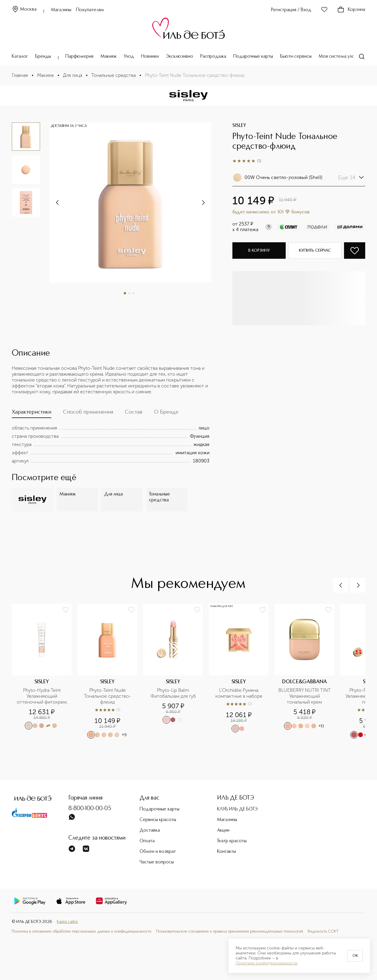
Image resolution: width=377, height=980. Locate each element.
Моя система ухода (339, 57)
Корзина (351, 10)
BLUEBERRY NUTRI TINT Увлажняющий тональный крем (305, 696)
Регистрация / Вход (291, 10)
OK (355, 956)
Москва (24, 10)
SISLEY (239, 126)
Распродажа (213, 57)
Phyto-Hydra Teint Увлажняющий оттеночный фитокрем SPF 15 (42, 696)
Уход (129, 57)
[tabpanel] (111, 445)
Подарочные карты (253, 57)
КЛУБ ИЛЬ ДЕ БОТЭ (237, 809)
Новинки (150, 57)
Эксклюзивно (180, 57)
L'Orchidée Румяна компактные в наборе (239, 693)
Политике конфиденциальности (267, 963)
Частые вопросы (157, 862)
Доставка (150, 830)
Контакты (226, 852)
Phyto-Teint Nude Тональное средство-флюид (108, 696)
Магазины (61, 10)
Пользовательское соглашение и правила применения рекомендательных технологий (230, 932)
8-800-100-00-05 (90, 809)
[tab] (32, 413)
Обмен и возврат (158, 852)
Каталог (20, 57)
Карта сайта (67, 922)
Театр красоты (232, 841)
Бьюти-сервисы (296, 57)
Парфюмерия (79, 57)
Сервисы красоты (158, 820)
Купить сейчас (315, 251)
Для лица (73, 75)
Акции (223, 830)
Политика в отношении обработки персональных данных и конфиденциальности (82, 932)
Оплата (147, 841)
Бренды (43, 57)
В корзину (259, 251)
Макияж (109, 57)
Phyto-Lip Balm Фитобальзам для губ (173, 693)
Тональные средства (114, 75)
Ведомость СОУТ (323, 932)
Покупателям (90, 10)
